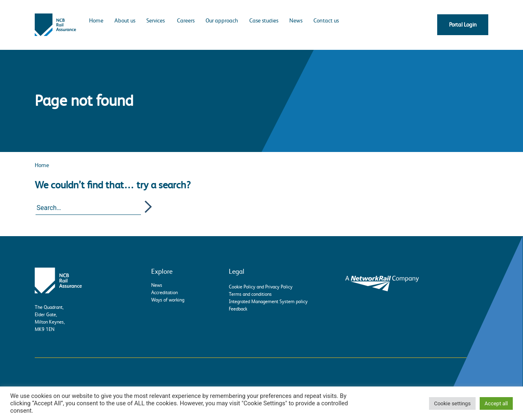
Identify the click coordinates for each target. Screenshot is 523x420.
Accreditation (164, 293)
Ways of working (168, 300)
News (296, 20)
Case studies (264, 20)
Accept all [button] (496, 403)
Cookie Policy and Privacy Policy (261, 287)
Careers (186, 20)
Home (96, 20)
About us (125, 20)
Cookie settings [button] (452, 403)
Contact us (326, 20)
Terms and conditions (250, 294)
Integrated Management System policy (268, 302)
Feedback (238, 309)
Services (155, 20)
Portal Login (463, 25)
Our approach (222, 20)
